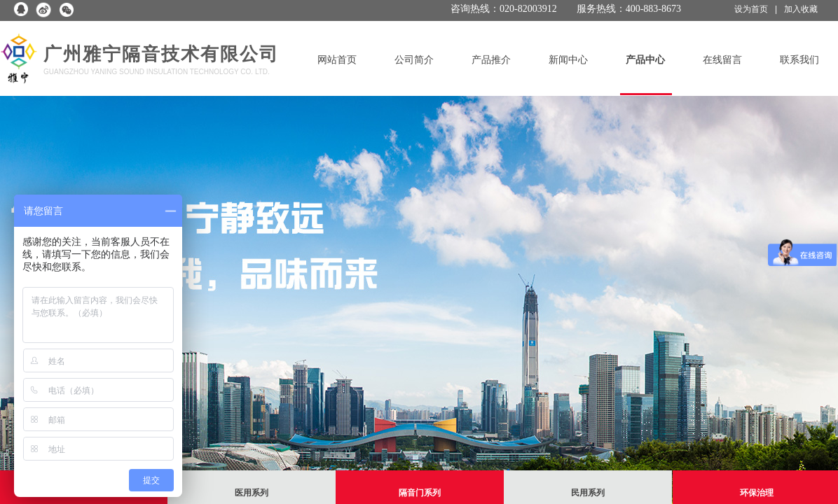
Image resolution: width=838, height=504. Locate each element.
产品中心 (645, 60)
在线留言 (722, 60)
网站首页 (337, 60)
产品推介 (491, 60)
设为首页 (751, 9)
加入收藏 (801, 9)
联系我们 (799, 60)
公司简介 (414, 60)
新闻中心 (568, 60)
